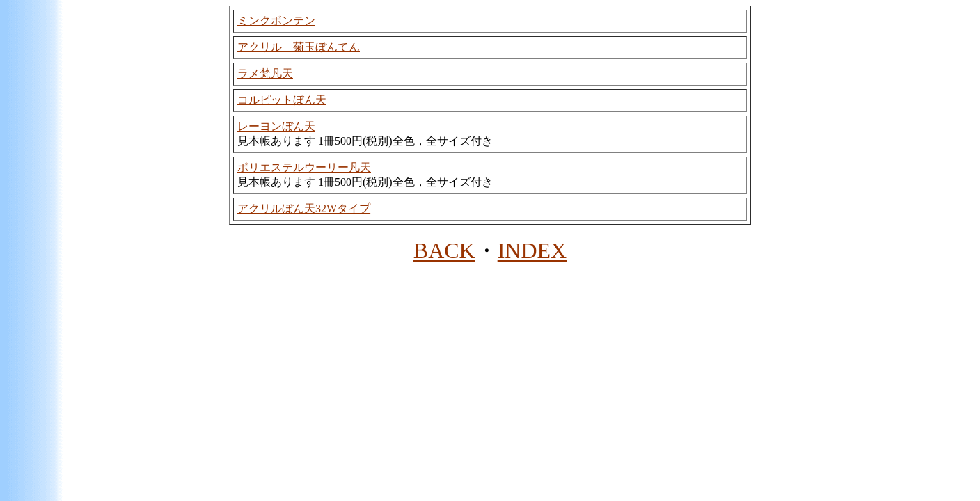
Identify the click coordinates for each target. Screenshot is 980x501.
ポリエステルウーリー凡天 (304, 167)
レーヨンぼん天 (276, 126)
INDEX (532, 250)
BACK (444, 250)
